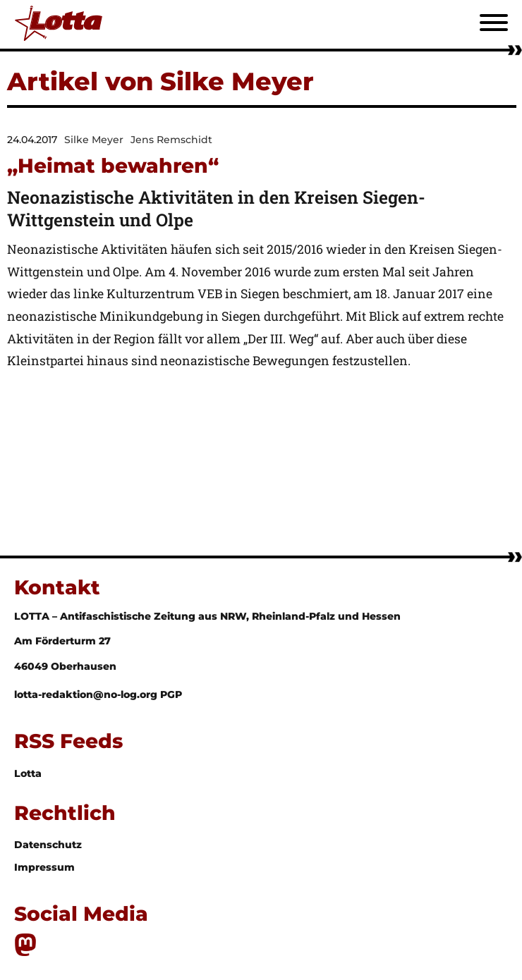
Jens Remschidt (171, 140)
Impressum (44, 867)
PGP (171, 694)
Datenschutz (48, 845)
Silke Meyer (94, 140)
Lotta (28, 773)
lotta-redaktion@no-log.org (87, 694)
